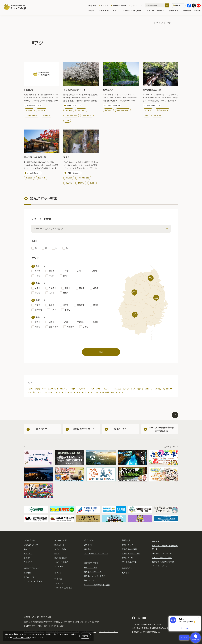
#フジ (40, 392)
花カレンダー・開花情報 (33, 581)
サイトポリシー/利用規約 (162, 558)
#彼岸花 (140, 389)
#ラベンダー (49, 392)
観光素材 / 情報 (119, 5)
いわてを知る (90, 10)
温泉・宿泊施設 (60, 558)
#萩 (113, 392)
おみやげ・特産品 (61, 562)
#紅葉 (37, 389)
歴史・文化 (42, 110)
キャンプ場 (157, 115)
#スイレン (108, 389)
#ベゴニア (73, 389)
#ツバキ (91, 389)
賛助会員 (105, 5)
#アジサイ (83, 389)
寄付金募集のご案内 (130, 562)
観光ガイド (175, 10)
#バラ (44, 389)
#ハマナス (120, 392)
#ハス (133, 389)
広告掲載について (171, 447)
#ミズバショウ (53, 389)
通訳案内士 (89, 549)
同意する (85, 636)
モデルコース (29, 577)
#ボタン (99, 389)
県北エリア (28, 562)
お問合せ (197, 10)
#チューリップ (93, 392)
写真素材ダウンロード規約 (95, 576)
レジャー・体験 (60, 549)
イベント (151, 10)
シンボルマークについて (108, 632)
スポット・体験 (61, 540)
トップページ (158, 23)
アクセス (161, 10)
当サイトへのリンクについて (163, 553)
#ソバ (84, 392)
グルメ (57, 553)
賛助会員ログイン (129, 545)
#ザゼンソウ (167, 389)
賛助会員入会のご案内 (131, 553)
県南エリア (28, 553)
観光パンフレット (91, 567)
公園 (67, 120)
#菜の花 (158, 389)
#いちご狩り (32, 392)
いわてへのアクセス (62, 583)
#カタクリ (149, 389)
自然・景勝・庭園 (32, 115)
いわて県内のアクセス (63, 588)
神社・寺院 (47, 115)
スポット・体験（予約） (133, 10)
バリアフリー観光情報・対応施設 (97, 585)
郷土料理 (69, 183)
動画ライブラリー (91, 580)
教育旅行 (92, 5)
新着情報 (187, 10)
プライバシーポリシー (21, 637)
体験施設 (81, 183)
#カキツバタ (105, 392)
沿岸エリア (28, 558)
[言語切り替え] (178, 6)
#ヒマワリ (64, 389)
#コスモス (117, 389)
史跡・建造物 (87, 115)
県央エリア (28, 549)
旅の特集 (27, 573)
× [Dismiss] (199, 618)
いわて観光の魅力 (31, 545)
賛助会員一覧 (127, 558)
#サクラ (30, 389)
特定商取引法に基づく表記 (163, 562)
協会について (136, 5)
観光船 (92, 183)
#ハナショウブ (67, 392)
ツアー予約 (59, 566)
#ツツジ (126, 389)
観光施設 (29, 110)
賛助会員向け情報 (129, 549)
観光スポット (59, 545)
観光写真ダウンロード (93, 572)
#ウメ (58, 392)
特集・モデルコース (109, 10)
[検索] (167, 5)
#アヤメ (77, 392)
